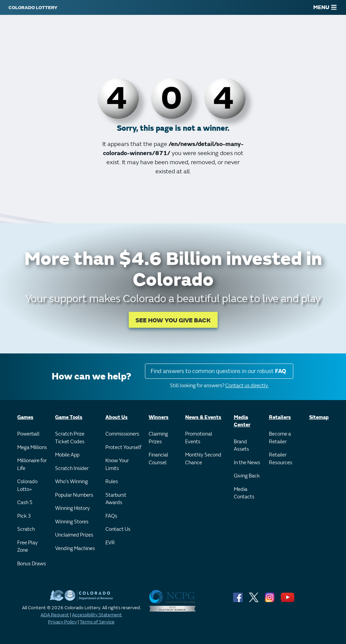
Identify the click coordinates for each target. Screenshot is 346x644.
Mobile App (67, 455)
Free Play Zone (28, 547)
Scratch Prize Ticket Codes (70, 438)
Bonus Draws (32, 564)
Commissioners (122, 434)
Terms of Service (97, 622)
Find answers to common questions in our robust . (219, 371)
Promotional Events (199, 438)
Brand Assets (241, 446)
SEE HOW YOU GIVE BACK (173, 320)
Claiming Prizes (158, 438)
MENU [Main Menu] (325, 7)
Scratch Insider (72, 468)
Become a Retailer (280, 438)
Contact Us (118, 529)
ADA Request (55, 615)
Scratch (26, 529)
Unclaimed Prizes (74, 535)
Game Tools (69, 417)
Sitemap (319, 417)
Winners (159, 417)
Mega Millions (32, 448)
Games (25, 417)
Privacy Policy (62, 622)
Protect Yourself (123, 448)
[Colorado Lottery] (33, 7)
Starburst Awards (116, 499)
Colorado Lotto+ (27, 486)
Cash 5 (25, 503)
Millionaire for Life (32, 465)
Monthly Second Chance (203, 459)
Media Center (242, 421)
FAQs (111, 516)
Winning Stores (72, 522)
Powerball (28, 434)
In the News (247, 463)
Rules (112, 482)
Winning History (72, 508)
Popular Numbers (74, 495)
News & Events (203, 417)
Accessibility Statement (97, 615)
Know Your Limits (117, 465)
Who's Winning (71, 482)
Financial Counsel (158, 459)
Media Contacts (244, 493)
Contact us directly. (247, 386)
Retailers (280, 417)
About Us (117, 417)
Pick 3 (24, 516)
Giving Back (247, 476)
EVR (110, 543)
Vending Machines (75, 549)
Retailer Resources (281, 459)
